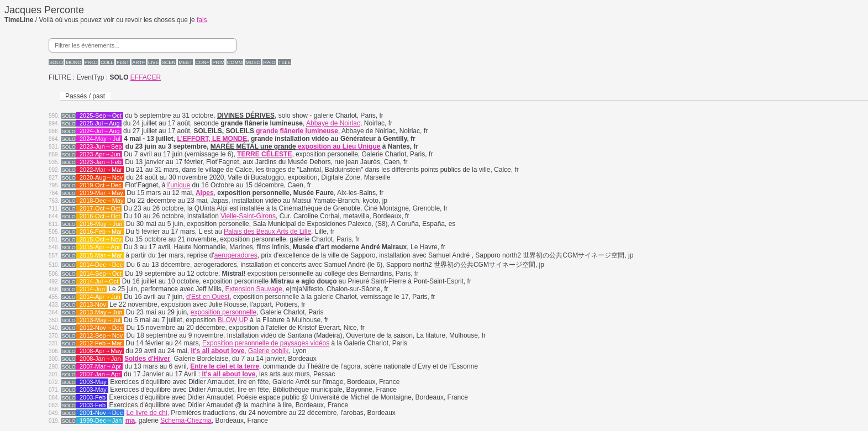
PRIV (218, 62)
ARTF (138, 62)
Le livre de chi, (148, 413)
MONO (73, 62)
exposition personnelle (223, 312)
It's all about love (228, 374)
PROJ (91, 62)
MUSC (253, 62)
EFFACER (146, 77)
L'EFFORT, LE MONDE (212, 139)
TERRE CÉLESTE (264, 154)
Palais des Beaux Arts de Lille (267, 232)
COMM (235, 62)
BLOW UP (233, 320)
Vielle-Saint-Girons (248, 216)
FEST (123, 62)
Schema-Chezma (186, 421)
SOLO (56, 62)
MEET (185, 62)
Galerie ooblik (268, 351)
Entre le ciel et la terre (225, 366)
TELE (285, 62)
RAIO (269, 62)
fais (202, 20)
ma (130, 421)
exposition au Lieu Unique (338, 146)
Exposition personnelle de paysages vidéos (266, 343)
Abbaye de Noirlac (333, 123)
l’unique (179, 185)
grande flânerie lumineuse (296, 131)
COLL (107, 62)
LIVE (154, 62)
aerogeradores (236, 255)
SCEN (169, 62)
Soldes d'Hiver (147, 359)
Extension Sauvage (253, 289)
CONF (203, 62)
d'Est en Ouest (208, 297)
